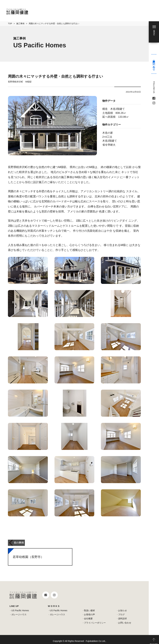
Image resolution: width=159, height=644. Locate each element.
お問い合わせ (125, 620)
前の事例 (18, 541)
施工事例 (20, 24)
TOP (10, 24)
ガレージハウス (19, 611)
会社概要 (88, 615)
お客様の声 (89, 611)
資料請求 (123, 615)
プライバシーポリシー (95, 620)
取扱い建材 (89, 607)
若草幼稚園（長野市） (28, 554)
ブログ (121, 611)
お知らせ (123, 607)
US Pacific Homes (20, 607)
